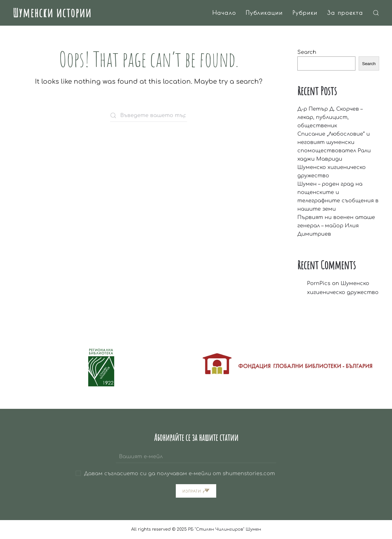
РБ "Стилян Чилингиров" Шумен (225, 529)
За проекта (345, 13)
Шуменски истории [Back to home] (52, 13)
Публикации (264, 13)
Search (307, 52)
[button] (376, 13)
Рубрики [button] (305, 13)
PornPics (319, 283)
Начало (224, 13)
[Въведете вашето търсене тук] (149, 115)
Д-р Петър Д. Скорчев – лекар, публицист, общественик (330, 117)
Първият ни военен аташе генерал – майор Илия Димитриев (336, 226)
